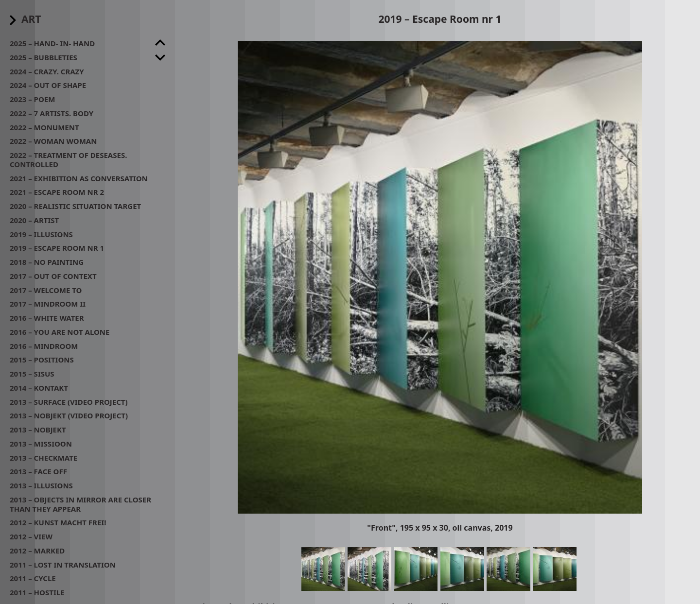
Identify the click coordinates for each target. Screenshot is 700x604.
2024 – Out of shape (48, 85)
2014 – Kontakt (39, 388)
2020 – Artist (34, 220)
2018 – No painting (47, 262)
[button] (440, 277)
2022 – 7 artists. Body (52, 113)
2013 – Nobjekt (38, 430)
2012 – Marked (37, 551)
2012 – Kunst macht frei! (58, 522)
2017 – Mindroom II (48, 304)
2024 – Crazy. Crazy (47, 71)
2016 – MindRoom (44, 346)
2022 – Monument (44, 127)
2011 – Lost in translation (63, 565)
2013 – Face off (38, 471)
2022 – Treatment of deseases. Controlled (68, 160)
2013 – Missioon (41, 444)
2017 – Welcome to (46, 290)
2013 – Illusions (41, 485)
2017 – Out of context (53, 276)
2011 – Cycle (33, 578)
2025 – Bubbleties (44, 57)
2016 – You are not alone (60, 332)
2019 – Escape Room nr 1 (57, 248)
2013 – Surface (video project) (69, 402)
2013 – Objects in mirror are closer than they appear (80, 504)
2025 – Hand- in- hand (52, 43)
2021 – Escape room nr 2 (57, 192)
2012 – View (31, 536)
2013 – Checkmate (44, 458)
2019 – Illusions (41, 234)
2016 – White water (47, 318)
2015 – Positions (42, 360)
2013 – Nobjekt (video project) (69, 415)
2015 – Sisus (32, 374)
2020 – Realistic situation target (75, 206)
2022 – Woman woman (53, 141)
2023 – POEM (32, 99)
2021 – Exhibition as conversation (79, 178)
